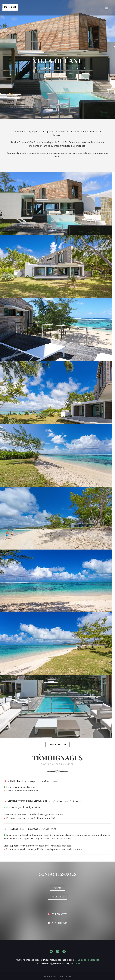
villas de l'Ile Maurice (89, 960)
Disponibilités (58, 897)
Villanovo (76, 963)
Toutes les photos (57, 744)
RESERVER (57, 888)
